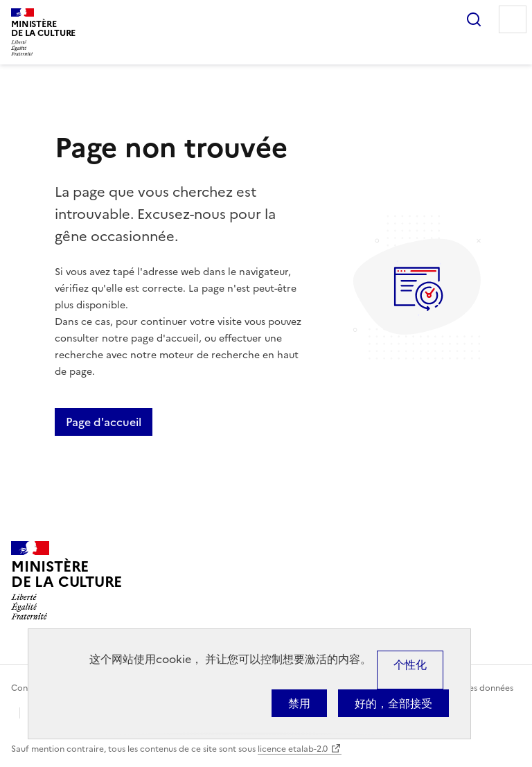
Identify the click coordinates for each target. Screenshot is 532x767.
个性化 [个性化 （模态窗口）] (410, 664)
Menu (513, 19)
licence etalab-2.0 (293, 749)
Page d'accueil (104, 422)
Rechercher (474, 19)
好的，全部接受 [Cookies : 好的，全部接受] (393, 703)
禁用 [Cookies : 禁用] (299, 703)
